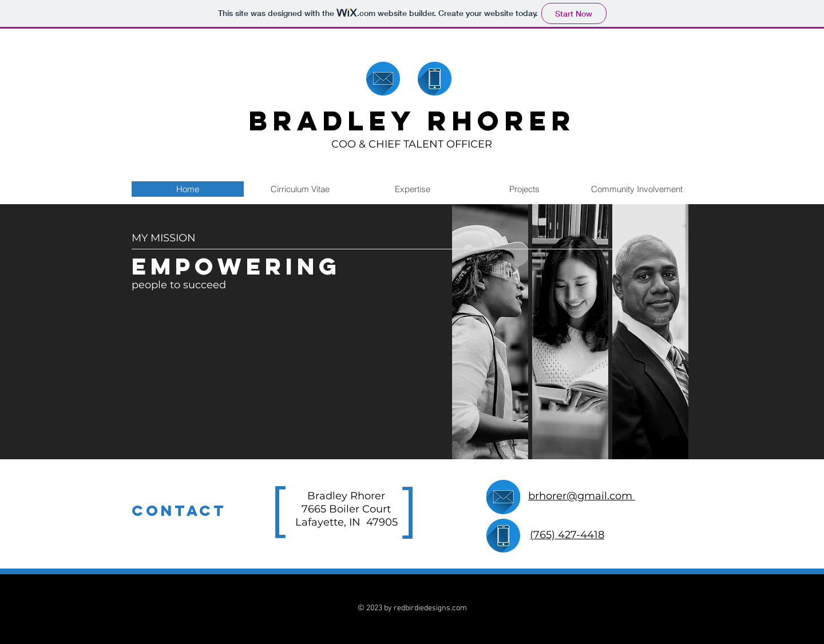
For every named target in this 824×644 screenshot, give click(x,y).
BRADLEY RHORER (412, 121)
